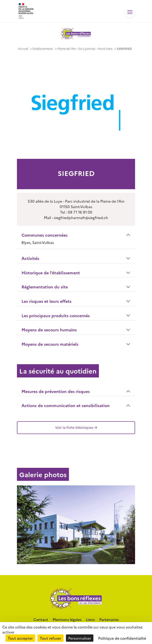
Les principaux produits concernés (56, 315)
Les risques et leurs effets (46, 301)
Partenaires (109, 619)
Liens (90, 619)
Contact (41, 619)
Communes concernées (45, 235)
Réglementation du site (45, 287)
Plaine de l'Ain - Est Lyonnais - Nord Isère (85, 48)
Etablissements (43, 48)
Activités (30, 258)
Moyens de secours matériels (50, 344)
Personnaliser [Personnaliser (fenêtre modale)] (80, 638)
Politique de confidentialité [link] (122, 638)
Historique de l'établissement (51, 273)
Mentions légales (67, 619)
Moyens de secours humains (49, 330)
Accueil (23, 48)
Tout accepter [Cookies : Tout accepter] (20, 638)
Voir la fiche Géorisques (76, 427)
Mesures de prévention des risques (56, 391)
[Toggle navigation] (130, 12)
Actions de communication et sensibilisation (66, 405)
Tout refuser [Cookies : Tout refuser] (50, 638)
